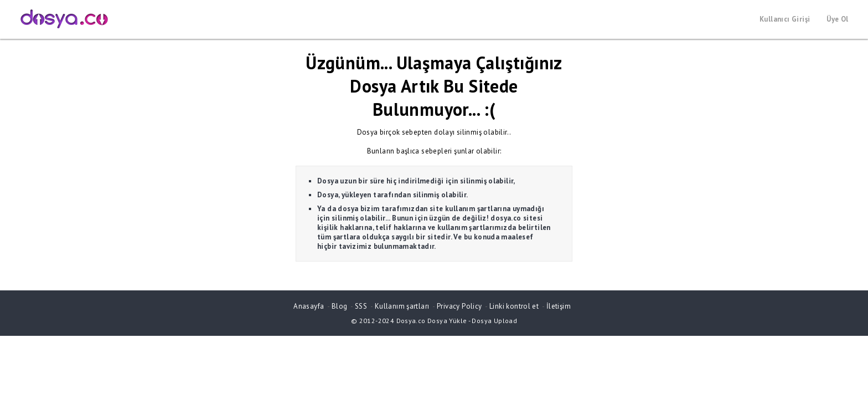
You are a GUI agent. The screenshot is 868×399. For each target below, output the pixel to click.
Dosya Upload (494, 321)
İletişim (559, 306)
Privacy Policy (459, 306)
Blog (340, 306)
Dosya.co (411, 321)
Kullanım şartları (402, 306)
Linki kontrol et (514, 306)
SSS (361, 306)
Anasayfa (309, 306)
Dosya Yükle (447, 321)
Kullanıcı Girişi (785, 19)
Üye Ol (837, 19)
